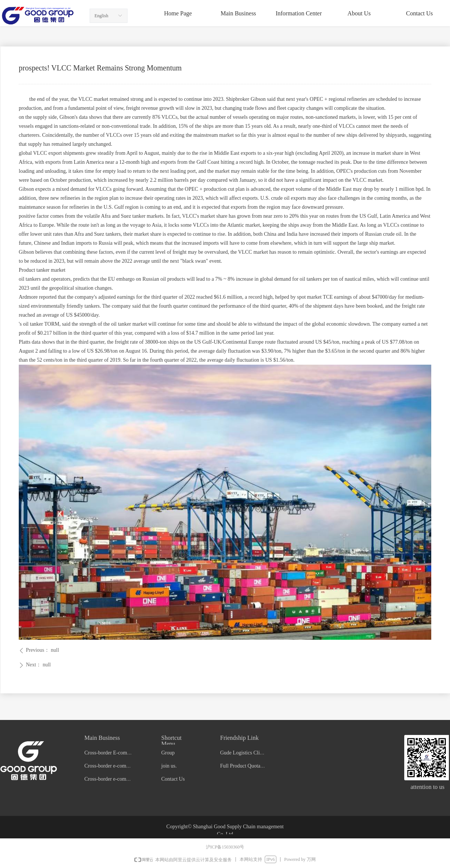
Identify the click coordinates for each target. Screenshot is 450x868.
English (101, 16)
